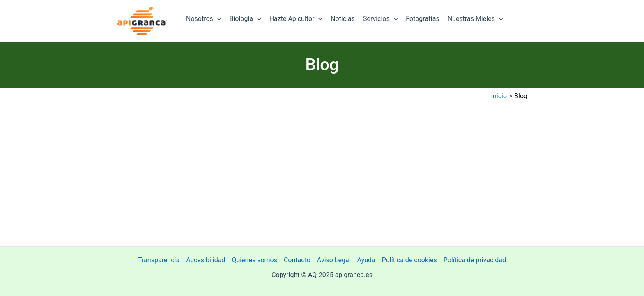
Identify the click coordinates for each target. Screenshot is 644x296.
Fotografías (422, 19)
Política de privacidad (475, 260)
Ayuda (366, 260)
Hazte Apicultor (296, 19)
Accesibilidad (206, 260)
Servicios (380, 19)
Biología (245, 19)
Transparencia (159, 260)
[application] (217, 19)
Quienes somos (254, 260)
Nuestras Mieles (475, 19)
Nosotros (204, 19)
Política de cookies (409, 260)
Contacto (297, 260)
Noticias (343, 19)
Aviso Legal (334, 260)
